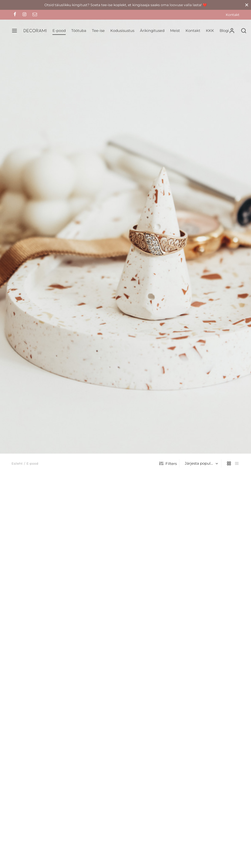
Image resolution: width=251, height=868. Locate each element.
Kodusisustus (122, 31)
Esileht (17, 463)
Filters (168, 464)
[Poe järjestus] (201, 463)
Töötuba (79, 31)
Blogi (224, 31)
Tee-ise (98, 31)
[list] (237, 463)
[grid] (229, 463)
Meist (175, 31)
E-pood (59, 31)
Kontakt (233, 15)
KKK (210, 31)
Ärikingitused (152, 31)
